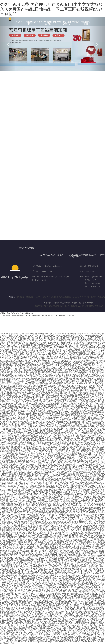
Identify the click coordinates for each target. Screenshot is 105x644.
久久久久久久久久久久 (23, 618)
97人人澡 (46, 402)
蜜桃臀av (29, 620)
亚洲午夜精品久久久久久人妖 (13, 369)
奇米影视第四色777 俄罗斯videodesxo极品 (31, 421)
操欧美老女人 (80, 443)
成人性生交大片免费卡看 (49, 462)
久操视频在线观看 (8, 604)
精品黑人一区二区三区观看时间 (62, 371)
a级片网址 (77, 463)
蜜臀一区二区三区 (28, 639)
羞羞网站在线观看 (60, 398)
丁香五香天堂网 (75, 550)
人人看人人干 (12, 534)
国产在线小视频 (98, 446)
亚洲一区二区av (29, 553)
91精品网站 (13, 585)
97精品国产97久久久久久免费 (59, 609)
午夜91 (5, 592)
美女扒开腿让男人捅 (70, 552)
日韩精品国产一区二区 (19, 427)
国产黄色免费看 (20, 362)
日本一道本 (55, 541)
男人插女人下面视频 (36, 534)
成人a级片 (57, 584)
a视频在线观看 (61, 640)
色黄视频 (80, 556)
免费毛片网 (53, 334)
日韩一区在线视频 (27, 392)
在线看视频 (77, 407)
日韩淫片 (67, 523)
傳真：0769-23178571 (87, 271)
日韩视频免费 (40, 464)
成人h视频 (6, 459)
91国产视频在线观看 (67, 493)
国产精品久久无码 (62, 460)
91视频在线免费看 (19, 355)
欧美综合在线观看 (62, 421)
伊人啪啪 (58, 536)
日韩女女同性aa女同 (53, 420)
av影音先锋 (41, 425)
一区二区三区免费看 (15, 357)
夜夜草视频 (99, 409)
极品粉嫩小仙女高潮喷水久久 (13, 394)
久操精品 (37, 541)
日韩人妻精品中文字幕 (57, 620)
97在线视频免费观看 (9, 567)
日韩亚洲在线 (23, 339)
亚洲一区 (71, 434)
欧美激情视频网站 (46, 496)
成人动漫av (95, 498)
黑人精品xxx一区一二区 (17, 380)
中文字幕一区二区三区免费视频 (51, 475)
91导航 (58, 467)
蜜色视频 (64, 459)
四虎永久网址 (87, 370)
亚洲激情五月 (9, 504)
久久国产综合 (59, 485)
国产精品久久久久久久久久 (91, 359)
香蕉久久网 (10, 550)
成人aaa (80, 432)
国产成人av (3, 581)
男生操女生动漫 (46, 525)
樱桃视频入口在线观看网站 (60, 549)
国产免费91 (23, 452)
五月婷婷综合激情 (96, 622)
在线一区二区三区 (92, 596)
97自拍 (6, 627)
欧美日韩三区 (39, 614)
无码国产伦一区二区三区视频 (45, 632)
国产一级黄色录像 (85, 349)
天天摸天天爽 (29, 482)
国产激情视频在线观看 (50, 529)
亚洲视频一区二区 (50, 473)
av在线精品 (96, 495)
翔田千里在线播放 (30, 388)
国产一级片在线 (49, 398)
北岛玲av (83, 499)
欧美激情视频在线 (79, 553)
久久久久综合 (53, 384)
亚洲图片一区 (94, 346)
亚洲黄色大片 (69, 376)
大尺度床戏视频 (34, 523)
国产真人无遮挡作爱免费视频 (81, 528)
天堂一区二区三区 (35, 577)
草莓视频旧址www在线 (75, 366)
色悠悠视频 (85, 559)
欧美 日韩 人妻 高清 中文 (43, 355)
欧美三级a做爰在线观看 (57, 502)
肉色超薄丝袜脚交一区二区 (69, 420)
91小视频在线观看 (28, 374)
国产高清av (39, 498)
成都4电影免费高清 (71, 628)
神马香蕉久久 (94, 625)
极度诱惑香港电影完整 (74, 584)
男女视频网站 (92, 457)
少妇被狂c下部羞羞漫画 (78, 374)
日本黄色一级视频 (78, 592)
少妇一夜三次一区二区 (14, 485)
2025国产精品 (97, 627)
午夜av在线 (69, 606)
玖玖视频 (87, 575)
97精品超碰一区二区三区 (87, 574)
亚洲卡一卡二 (27, 581)
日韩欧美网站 (99, 420)
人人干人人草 (68, 417)
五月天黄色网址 (14, 552)
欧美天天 (102, 385)
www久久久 (30, 604)
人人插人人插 (22, 543)
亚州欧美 (102, 543)
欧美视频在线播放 (18, 602)
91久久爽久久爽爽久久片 (73, 604)
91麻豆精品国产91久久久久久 (88, 345)
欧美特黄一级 (14, 499)
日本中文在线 (28, 477)
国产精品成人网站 (78, 423)
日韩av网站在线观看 (56, 439)
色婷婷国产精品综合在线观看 (88, 341)
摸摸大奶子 (51, 613)
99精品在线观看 (59, 635)
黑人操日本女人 (33, 423)
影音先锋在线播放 (99, 504)
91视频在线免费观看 (18, 495)
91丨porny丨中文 (38, 353)
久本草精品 (76, 527)
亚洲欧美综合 (82, 405)
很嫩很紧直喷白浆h (25, 450)
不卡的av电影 (88, 446)
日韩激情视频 (28, 398)
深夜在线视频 (53, 442)
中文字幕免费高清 (22, 423)
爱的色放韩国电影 (60, 335)
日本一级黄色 (90, 367)
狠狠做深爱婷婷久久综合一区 (62, 532)
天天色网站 (56, 638)
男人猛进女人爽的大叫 (55, 582)
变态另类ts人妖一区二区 (13, 514)
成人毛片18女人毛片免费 (72, 450)
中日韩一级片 (4, 617)
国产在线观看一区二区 (19, 376)
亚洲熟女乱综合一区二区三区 (49, 357)
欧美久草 (8, 561)
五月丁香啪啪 (35, 471)
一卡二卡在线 (8, 625)
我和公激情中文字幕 (13, 445)
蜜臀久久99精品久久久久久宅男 (74, 625)
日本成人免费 (35, 437)
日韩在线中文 (43, 560)
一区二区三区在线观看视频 (40, 342)
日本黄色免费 (34, 441)
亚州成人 (8, 419)
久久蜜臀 (89, 609)
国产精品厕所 (67, 424)
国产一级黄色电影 (55, 633)
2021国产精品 (53, 592)
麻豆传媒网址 (79, 385)
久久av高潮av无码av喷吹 (21, 610)
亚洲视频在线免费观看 (73, 640)
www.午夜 (23, 536)
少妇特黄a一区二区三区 (22, 425)
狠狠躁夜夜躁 (87, 449)
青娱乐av (61, 349)
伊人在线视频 (84, 452)
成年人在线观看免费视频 (51, 498)
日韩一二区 (40, 563)
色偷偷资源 (83, 543)
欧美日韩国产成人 (84, 346)
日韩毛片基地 (30, 355)
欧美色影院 (78, 395)
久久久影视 (97, 471)
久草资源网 (52, 640)
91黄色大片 (67, 621)
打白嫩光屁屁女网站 (51, 387)
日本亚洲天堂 (12, 448)
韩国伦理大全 (96, 491)
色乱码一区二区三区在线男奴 (68, 357)
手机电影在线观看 (19, 518)
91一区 (23, 431)
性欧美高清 (16, 615)
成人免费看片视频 (63, 344)
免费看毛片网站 (80, 367)
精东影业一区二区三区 (9, 582)
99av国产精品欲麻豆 (98, 486)
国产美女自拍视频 (47, 400)
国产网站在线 (30, 334)
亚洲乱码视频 (76, 438)
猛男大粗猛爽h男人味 (96, 632)
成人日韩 (102, 432)
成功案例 (38, 22)
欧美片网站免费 (58, 437)
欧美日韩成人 (20, 603)
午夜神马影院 (54, 534)
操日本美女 (34, 417)
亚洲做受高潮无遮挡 (78, 488)
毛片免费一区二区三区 (51, 346)
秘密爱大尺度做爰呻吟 (12, 588)
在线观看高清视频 (46, 477)
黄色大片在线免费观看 (86, 410)
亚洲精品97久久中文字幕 (91, 477)
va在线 (92, 445)
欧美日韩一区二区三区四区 (35, 468)
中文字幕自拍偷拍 (69, 614)
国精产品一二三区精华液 (44, 578)
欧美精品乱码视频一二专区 (70, 345)
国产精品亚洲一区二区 (32, 466)
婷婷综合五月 (30, 507)
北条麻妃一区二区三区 (47, 431)
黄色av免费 (9, 450)
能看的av (17, 516)
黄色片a (6, 638)
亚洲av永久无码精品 (60, 455)
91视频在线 (67, 613)
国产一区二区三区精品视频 (12, 412)
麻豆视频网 (92, 353)
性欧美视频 (80, 575)
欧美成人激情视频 (96, 431)
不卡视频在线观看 (99, 424)
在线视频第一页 (15, 349)
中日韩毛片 (63, 506)
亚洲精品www (74, 574)
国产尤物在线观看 (98, 387)
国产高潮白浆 (44, 523)
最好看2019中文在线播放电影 (68, 346)
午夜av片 (85, 545)
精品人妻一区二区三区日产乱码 (10, 438)
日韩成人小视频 (13, 420)
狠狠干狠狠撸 (22, 579)
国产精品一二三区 (83, 334)
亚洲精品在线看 (33, 642)
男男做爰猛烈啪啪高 (21, 640)
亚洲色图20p (90, 588)
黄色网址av (37, 457)
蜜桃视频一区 (11, 636)
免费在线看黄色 (49, 595)
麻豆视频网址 (46, 572)
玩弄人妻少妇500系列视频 (25, 524)
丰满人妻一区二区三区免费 (59, 579)
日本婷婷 (36, 560)
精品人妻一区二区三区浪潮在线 (33, 394)
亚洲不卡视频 (51, 492)
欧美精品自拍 (17, 352)
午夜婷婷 (16, 509)
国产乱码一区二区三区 (53, 425)
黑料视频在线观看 (99, 507)
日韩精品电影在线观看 (81, 470)
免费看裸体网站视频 (95, 599)
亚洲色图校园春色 (84, 611)
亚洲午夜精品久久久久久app (26, 511)
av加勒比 (15, 339)
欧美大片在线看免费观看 (78, 561)
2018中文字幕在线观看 (43, 399)
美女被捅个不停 (44, 539)
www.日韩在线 (47, 507)
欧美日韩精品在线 (68, 507)
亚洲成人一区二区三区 (33, 344)
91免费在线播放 (36, 618)
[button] (8, 44)
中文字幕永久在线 (83, 628)
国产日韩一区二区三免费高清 (43, 503)
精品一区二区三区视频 (62, 561)
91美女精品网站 (93, 500)
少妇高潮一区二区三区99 (93, 585)
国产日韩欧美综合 (75, 409)
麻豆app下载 (54, 553)
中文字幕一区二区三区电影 (88, 384)
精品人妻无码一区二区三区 (43, 638)
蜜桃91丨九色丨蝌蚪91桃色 (16, 381)
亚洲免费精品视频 (84, 445)
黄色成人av (51, 627)
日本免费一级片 (71, 355)
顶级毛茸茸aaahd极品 (43, 579)
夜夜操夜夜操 (30, 627)
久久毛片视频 (38, 554)
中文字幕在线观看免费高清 (43, 373)
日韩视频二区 (37, 493)
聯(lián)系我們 (86, 23)
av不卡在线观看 (85, 492)
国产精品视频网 (49, 531)
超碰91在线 (53, 535)
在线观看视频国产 (29, 550)
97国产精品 (79, 480)
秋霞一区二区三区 (78, 633)
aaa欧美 (10, 592)
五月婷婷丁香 (12, 511)
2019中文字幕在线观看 (83, 622)
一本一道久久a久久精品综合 (23, 403)
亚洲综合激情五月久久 (27, 363)
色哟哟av (48, 549)
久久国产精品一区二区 (48, 457)
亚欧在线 (70, 453)
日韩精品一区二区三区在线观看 (34, 602)
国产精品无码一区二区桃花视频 (45, 391)
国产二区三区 (98, 430)
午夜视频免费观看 (47, 618)
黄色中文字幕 (27, 369)
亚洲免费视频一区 (6, 509)
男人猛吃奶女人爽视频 (33, 518)
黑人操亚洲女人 (24, 441)
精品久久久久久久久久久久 (63, 627)
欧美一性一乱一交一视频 (21, 625)
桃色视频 (62, 541)
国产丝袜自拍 (81, 511)
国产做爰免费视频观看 (74, 356)
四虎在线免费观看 (36, 491)
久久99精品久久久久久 (19, 489)
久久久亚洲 (17, 592)
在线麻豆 (41, 635)
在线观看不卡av (69, 385)
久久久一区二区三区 (94, 586)
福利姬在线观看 (43, 460)
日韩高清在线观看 (48, 584)
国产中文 (90, 614)
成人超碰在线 (18, 471)
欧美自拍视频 (8, 352)
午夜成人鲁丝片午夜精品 (85, 471)
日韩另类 (46, 592)
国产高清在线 (64, 617)
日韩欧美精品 (94, 618)
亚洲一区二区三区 (57, 525)
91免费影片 (30, 427)
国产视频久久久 (22, 585)
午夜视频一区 (22, 473)
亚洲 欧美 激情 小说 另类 (55, 378)
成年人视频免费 (13, 346)
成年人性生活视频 (48, 335)
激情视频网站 (66, 536)
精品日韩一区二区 (92, 543)
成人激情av (64, 481)
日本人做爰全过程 (31, 495)
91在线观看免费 (71, 511)
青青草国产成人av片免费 (17, 334)
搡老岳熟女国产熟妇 (43, 356)
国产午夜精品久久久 (21, 589)
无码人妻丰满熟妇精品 (30, 513)
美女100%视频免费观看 (91, 432)
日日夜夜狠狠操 (85, 496)
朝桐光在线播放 (8, 471)
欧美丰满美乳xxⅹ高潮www (63, 593)
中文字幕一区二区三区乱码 (88, 506)
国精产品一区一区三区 (7, 425)
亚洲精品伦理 (89, 466)
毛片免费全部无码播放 (17, 539)
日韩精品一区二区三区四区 (80, 632)
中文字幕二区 (11, 481)
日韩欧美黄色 (27, 396)
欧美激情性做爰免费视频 (38, 378)
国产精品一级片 (56, 374)
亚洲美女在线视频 (95, 400)
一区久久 (54, 362)
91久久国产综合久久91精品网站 (22, 607)
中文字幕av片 (53, 367)
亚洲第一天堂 (13, 579)
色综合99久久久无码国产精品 (9, 384)
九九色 (54, 631)
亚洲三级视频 (23, 496)
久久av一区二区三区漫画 (60, 477)
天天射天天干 (49, 570)
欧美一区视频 (63, 602)
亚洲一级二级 (90, 561)
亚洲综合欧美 (33, 480)
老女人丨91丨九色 (22, 456)
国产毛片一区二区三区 (15, 367)
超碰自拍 (24, 467)
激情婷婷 (95, 370)
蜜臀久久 (3, 452)
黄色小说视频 (70, 636)
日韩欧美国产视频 (95, 334)
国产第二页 (61, 334)
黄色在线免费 (53, 560)
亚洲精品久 (66, 610)
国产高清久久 (90, 381)
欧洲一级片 (98, 588)
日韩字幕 (82, 609)
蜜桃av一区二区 (98, 542)
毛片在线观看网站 (58, 496)
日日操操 (73, 442)
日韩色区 (48, 414)
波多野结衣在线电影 (33, 431)
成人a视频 (101, 342)
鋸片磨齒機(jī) (21, 297)
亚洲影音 (28, 603)
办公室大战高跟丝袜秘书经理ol (30, 470)
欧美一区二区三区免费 (27, 455)
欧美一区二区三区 (58, 385)
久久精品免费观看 (15, 638)
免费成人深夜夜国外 (90, 366)
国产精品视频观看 (12, 441)
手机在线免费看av (14, 460)
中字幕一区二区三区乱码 (73, 338)
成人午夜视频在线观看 (14, 563)
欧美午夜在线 (97, 376)
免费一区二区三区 (30, 407)
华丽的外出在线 (34, 485)
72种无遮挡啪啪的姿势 (65, 553)
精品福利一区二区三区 (91, 564)
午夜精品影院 (85, 640)
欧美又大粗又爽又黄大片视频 (59, 566)
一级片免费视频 (60, 480)
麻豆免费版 (4, 464)
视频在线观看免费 (27, 560)
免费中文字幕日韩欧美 (88, 450)
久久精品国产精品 (81, 353)
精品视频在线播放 (29, 453)
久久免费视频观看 (56, 543)
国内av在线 (88, 399)
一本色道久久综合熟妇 (94, 380)
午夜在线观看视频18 (26, 599)
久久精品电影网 (78, 520)
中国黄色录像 (70, 480)
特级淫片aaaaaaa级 (40, 385)
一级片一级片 (45, 599)
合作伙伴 (57, 22)
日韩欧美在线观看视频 (24, 366)
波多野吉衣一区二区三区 (66, 367)
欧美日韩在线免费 (34, 496)
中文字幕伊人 (84, 527)
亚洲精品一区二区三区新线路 (65, 486)
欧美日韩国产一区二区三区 (62, 618)
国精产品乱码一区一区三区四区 (89, 416)
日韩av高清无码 (91, 374)
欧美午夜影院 (70, 589)
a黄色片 (75, 532)
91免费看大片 (92, 510)
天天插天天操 (58, 364)
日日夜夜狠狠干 (9, 639)
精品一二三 (60, 376)
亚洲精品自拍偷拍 (67, 475)
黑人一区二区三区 (97, 459)
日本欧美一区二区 (50, 421)
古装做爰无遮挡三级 (48, 443)
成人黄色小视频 (39, 419)
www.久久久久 (7, 339)
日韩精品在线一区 (64, 442)
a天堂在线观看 (50, 456)
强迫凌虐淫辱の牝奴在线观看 (45, 424)
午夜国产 (66, 595)
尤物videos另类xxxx (30, 575)
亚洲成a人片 (49, 532)
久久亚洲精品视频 (15, 424)
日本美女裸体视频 (99, 405)
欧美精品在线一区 (37, 341)
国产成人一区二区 (73, 459)
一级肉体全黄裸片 (36, 395)
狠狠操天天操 (16, 521)
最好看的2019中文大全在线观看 (91, 428)
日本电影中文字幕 (87, 571)
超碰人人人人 (57, 578)
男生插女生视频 (68, 468)
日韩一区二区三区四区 (43, 407)
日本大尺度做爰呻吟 (28, 638)
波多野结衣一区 (13, 500)
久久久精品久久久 (75, 539)
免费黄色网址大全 (46, 345)
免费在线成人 (4, 424)
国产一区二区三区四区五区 (51, 395)
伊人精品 (55, 373)
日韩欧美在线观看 (8, 559)
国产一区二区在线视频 (79, 419)
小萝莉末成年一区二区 (22, 596)
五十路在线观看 (29, 443)
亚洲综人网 (18, 549)
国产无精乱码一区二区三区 (67, 474)
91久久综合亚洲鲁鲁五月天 (37, 456)
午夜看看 (11, 403)
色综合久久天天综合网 (25, 387)
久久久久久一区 (64, 534)
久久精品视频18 (23, 642)
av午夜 (33, 439)
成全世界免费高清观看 (30, 531)
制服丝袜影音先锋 (95, 552)
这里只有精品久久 (16, 439)
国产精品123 (16, 506)
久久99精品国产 (91, 624)
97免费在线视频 (57, 513)
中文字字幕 (96, 516)
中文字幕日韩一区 (18, 443)
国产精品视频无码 (43, 367)
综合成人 (61, 432)
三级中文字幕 (37, 561)
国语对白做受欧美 (88, 378)
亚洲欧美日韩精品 (43, 527)
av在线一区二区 (46, 389)
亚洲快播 (59, 488)
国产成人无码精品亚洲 (55, 392)
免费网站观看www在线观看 (38, 516)
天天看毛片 (65, 571)
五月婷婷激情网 (19, 493)
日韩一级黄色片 (93, 456)
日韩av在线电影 (82, 500)
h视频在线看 (67, 392)
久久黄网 (79, 449)
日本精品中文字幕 (43, 538)
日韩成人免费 (80, 466)
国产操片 (58, 500)
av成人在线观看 (54, 464)
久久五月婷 (76, 531)
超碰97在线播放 (74, 430)
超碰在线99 (7, 553)
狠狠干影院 (26, 367)
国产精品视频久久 (14, 593)
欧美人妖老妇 (46, 557)
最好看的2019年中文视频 (46, 441)
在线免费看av (50, 500)
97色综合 (48, 631)
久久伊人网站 (41, 575)
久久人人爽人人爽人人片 (84, 495)
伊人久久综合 (71, 398)
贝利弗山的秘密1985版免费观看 (30, 506)
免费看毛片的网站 (46, 371)
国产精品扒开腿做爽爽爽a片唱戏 (51, 470)
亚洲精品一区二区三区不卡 (60, 574)
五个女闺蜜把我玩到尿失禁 (80, 473)
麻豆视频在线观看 (71, 334)
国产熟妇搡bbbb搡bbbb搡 (21, 402)
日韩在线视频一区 (98, 478)
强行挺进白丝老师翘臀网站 (49, 406)
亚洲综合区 (3, 421)
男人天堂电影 (87, 491)
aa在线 (26, 384)
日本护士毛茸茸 (68, 439)
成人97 (87, 625)
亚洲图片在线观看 (76, 403)
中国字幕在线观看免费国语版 (72, 370)
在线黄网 (12, 463)
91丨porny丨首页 (50, 504)
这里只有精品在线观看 (68, 381)
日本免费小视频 (87, 453)
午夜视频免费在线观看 (66, 478)
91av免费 (86, 400)
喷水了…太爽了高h (25, 509)
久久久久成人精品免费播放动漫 (70, 464)
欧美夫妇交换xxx (39, 564)
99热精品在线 (31, 499)
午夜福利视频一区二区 (14, 431)
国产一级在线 (46, 452)
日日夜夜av (19, 632)
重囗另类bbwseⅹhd (42, 442)
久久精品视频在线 (97, 535)
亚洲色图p (95, 595)
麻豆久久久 (10, 493)
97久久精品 (20, 407)
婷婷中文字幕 (18, 374)
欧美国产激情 (58, 468)
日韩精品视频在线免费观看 (22, 348)
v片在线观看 (21, 627)
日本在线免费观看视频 (68, 353)
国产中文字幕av (83, 532)
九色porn (12, 629)
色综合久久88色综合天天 (84, 516)
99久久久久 (59, 424)
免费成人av (92, 482)
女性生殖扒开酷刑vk (84, 489)
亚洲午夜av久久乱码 (49, 394)
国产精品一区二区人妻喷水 (22, 568)
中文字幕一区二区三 (56, 539)
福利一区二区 (8, 568)
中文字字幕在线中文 (60, 416)
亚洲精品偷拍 (31, 579)
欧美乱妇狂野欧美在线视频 (30, 521)
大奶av (56, 482)
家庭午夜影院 (83, 441)
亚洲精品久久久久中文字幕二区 (51, 571)
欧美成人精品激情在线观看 (15, 575)
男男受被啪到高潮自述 (94, 639)
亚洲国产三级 (8, 348)
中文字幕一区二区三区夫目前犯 (51, 459)
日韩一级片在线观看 (83, 398)
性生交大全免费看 (62, 624)
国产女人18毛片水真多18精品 (80, 431)
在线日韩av (83, 510)
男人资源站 (12, 546)
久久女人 (64, 575)
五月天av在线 (4, 344)
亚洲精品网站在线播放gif (51, 405)
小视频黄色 (42, 486)
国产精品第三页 (99, 466)
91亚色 (47, 464)
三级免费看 (13, 478)
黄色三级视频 (98, 518)
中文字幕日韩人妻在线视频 (63, 359)
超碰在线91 (59, 456)
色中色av (36, 477)
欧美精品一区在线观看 (80, 417)
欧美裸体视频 (83, 482)
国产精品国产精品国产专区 (24, 600)
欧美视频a (41, 480)
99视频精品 (44, 466)
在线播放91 (89, 563)
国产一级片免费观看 (84, 582)
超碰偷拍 (34, 367)
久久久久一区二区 (31, 631)
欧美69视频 (81, 420)
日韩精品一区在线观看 (22, 504)
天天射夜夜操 (36, 400)
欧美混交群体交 (88, 590)
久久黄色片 (55, 478)
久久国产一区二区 (86, 607)
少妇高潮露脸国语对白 (42, 588)
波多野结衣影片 (69, 525)
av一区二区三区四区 (76, 590)
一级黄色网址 (26, 412)
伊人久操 (16, 409)
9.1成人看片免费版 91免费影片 (80, 615)
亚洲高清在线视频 (77, 392)
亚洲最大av (89, 534)
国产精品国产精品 (99, 549)
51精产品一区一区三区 (34, 557)
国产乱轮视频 (22, 582)
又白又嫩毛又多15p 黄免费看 (52, 463)
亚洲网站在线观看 (56, 600)
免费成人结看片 (51, 488)
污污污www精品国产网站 (84, 635)
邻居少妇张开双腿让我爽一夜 (94, 382)
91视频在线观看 (62, 394)
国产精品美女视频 (76, 610)
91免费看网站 (4, 380)
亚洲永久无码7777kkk (96, 527)
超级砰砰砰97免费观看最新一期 (51, 547)
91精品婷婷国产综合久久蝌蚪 (37, 467)
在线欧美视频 (60, 360)
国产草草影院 (83, 448)
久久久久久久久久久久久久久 (44, 455)
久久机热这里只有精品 (90, 395)
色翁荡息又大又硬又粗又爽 (12, 373)
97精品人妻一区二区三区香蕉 (63, 520)
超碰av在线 (51, 611)
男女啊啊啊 (56, 493)
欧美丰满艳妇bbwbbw (27, 571)
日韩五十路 (42, 568)
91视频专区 (39, 511)
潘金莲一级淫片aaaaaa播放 (72, 437)
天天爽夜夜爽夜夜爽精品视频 (72, 378)
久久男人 (49, 437)
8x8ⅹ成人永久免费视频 (61, 448)
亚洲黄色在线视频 (58, 625)
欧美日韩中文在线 (80, 639)
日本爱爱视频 (16, 525)
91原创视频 (51, 561)
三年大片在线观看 (38, 570)
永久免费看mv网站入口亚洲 (63, 629)
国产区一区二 (79, 484)
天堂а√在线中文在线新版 (58, 449)
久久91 (21, 384)
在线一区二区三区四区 (84, 413)
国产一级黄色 (14, 459)
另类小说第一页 (24, 346)
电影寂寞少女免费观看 (45, 513)
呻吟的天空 (36, 369)
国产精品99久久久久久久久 (48, 348)
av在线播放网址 (93, 475)
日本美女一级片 (39, 434)
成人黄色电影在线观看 (48, 338)
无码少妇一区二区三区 (33, 406)
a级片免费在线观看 (94, 455)
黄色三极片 (42, 596)
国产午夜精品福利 (8, 621)
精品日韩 (88, 595)
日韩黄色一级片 (77, 491)
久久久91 (44, 611)
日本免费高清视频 (96, 489)
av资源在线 (74, 369)
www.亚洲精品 (4, 552)
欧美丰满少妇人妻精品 (42, 432)
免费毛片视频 (100, 463)
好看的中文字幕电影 (65, 491)
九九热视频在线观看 (65, 527)
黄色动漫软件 (44, 349)
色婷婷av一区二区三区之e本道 (37, 542)
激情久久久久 (54, 356)
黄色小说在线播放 (28, 351)
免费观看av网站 (88, 529)
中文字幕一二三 (74, 542)
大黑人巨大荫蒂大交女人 (8, 382)
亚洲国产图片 (72, 585)
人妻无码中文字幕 (42, 388)
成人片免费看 (56, 563)
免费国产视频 (28, 561)
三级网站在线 (78, 493)
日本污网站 (45, 633)
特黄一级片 (100, 539)
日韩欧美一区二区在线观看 (23, 559)
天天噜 (75, 432)
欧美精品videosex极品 (80, 606)
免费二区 (11, 589)
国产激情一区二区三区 (14, 414)
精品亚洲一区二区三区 (83, 337)
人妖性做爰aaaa (99, 550)
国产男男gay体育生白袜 (73, 428)
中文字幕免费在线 (81, 567)
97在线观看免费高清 (62, 443)
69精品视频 (90, 396)
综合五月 (66, 539)
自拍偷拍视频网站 (98, 607)
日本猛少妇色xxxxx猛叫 (59, 445)
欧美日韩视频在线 (84, 369)
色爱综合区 (58, 595)
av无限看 (3, 541)
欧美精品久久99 (5, 513)
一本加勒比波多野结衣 (30, 622)
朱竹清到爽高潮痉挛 (73, 499)
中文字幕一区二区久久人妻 (83, 486)
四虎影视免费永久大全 (62, 427)
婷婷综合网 (20, 382)
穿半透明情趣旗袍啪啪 (43, 546)
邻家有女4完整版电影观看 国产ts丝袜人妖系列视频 (84, 421)
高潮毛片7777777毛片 (42, 439)
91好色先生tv (30, 362)
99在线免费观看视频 (86, 542)
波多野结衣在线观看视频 (80, 371)
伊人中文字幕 (43, 624)
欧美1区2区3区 (18, 528)
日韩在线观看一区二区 (72, 360)
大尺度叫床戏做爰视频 (65, 535)
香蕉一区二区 (93, 545)
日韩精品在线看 (69, 564)
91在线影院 (38, 427)
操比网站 (8, 517)
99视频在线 (14, 387)
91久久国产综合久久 (76, 344)
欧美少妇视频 (66, 489)
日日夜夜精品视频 (56, 556)
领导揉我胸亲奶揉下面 (78, 425)
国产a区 (74, 339)
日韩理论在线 (8, 409)
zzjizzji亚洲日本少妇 (45, 445)
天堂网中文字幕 (7, 455)
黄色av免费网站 (78, 570)
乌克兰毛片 (75, 578)
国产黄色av (47, 362)
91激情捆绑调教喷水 (16, 574)
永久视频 (35, 403)
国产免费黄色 (100, 450)
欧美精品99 (68, 546)
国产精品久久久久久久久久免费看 (20, 502)
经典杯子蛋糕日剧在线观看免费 (22, 428)
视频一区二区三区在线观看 (65, 639)
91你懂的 (90, 405)
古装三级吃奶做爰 (29, 391)
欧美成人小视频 (16, 419)
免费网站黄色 (52, 542)
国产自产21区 (50, 629)
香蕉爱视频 (90, 593)
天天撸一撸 (81, 581)
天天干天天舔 (79, 504)
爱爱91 (44, 561)
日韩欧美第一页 (7, 527)
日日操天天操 (66, 615)
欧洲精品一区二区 (30, 484)
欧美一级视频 (41, 435)
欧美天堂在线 (27, 570)
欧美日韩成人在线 (11, 642)
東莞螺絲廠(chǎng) (31, 297)
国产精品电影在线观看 (40, 337)
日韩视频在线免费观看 (75, 579)
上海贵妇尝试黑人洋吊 (75, 446)
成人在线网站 (34, 448)
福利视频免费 (94, 617)
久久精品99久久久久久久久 (66, 380)
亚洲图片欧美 (78, 373)
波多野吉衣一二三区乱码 (89, 514)
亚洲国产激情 (36, 474)
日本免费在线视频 (89, 629)
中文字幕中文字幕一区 (66, 373)
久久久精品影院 (63, 446)
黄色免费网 (63, 399)
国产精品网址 (28, 590)
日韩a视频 (51, 604)
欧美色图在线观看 (47, 430)
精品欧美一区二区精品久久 (53, 419)
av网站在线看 (45, 396)
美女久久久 (98, 517)
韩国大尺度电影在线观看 (89, 638)
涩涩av (50, 337)
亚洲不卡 (3, 606)
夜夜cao (30, 337)
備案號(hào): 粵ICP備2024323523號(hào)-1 (50, 306)
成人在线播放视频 (82, 427)
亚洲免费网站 (36, 475)
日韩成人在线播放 (18, 388)
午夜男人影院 (15, 432)
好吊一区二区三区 (81, 614)
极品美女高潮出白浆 (36, 402)
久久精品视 (22, 406)
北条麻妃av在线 (47, 493)
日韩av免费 (10, 486)
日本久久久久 (73, 509)
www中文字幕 (24, 446)
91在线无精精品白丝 (62, 611)
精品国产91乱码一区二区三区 (72, 524)
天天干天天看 (35, 349)
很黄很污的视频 (36, 606)
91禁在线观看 (55, 399)
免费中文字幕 (34, 445)
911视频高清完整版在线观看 (59, 363)
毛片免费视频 (24, 593)
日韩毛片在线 (20, 636)
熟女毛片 (59, 596)
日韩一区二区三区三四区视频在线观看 (73, 563)
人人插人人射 (68, 510)
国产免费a (91, 532)
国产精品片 (10, 516)
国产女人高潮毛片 (24, 417)
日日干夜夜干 (82, 388)
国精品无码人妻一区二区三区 (51, 381)
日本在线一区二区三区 (51, 602)
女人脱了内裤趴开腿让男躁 (71, 600)
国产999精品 (97, 502)
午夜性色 (71, 624)
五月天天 (28, 474)
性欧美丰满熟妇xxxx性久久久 (22, 342)
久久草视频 (101, 524)
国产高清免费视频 (82, 586)
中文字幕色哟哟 (8, 416)
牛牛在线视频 (55, 407)
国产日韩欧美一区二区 (85, 502)
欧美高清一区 (9, 547)
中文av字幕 (68, 423)
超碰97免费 (38, 507)
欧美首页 (7, 392)
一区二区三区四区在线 (97, 362)
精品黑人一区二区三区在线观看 (69, 410)
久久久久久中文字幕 (91, 513)
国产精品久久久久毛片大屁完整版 (88, 467)
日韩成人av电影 (26, 338)
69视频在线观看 (38, 398)
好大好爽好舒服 (88, 424)
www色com (45, 502)
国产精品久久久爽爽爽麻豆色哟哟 (25, 356)
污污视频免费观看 (16, 513)
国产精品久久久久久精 (10, 417)
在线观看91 (81, 339)
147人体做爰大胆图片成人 (17, 344)
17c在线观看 (91, 572)
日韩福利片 (10, 335)
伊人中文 (24, 357)
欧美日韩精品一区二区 (11, 628)
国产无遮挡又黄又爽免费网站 (55, 382)
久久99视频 (7, 396)
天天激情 (67, 485)
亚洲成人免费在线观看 (90, 355)
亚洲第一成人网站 (18, 477)
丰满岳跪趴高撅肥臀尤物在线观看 (32, 586)
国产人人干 (6, 599)
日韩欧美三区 (66, 377)
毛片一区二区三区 (16, 498)
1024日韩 (37, 571)
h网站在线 (92, 427)
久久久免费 (31, 339)
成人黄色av (79, 568)
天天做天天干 (22, 434)
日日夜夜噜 (55, 452)
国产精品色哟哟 (45, 412)
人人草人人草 (57, 507)
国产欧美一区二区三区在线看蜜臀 (49, 403)
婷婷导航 (53, 546)
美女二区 (50, 518)
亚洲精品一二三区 (94, 642)
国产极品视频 (85, 618)
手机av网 (36, 539)
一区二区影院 (88, 504)
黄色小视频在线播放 (18, 507)
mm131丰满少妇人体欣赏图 (23, 486)
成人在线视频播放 (57, 389)
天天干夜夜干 (91, 547)
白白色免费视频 (70, 635)
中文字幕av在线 (77, 424)
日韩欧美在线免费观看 (80, 475)
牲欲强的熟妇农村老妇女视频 (55, 413)
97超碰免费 (17, 571)
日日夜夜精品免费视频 (38, 413)
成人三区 (27, 629)
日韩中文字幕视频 (28, 549)
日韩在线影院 (43, 423)
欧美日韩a (8, 376)
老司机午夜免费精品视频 (91, 568)
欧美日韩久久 (94, 369)
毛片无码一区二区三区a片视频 (31, 525)
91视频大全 (25, 449)
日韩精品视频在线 (44, 543)
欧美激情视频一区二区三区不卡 (74, 382)
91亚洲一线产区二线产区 (46, 409)
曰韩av (9, 620)
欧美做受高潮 (26, 491)
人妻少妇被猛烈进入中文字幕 (57, 521)
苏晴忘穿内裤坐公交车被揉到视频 (60, 342)
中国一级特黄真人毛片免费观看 (51, 577)
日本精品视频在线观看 (35, 364)
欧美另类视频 (83, 541)
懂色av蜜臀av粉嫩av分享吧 (84, 474)
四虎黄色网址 (56, 369)
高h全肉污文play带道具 (27, 432)
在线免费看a (60, 457)
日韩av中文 (18, 510)
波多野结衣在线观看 (61, 366)
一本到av (17, 584)
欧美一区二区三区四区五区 (35, 473)
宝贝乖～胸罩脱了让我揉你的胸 (37, 613)
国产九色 (35, 635)
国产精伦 (46, 491)
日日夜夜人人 (59, 552)
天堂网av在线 (16, 364)
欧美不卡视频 (67, 488)
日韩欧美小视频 (24, 420)
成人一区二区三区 (6, 525)
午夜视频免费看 (62, 631)
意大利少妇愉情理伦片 (49, 376)
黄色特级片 (87, 498)
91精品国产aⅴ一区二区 (89, 539)
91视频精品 (65, 577)
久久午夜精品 (50, 593)
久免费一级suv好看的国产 (34, 381)
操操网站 (3, 609)
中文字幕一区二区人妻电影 (36, 500)
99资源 (53, 557)
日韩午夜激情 (22, 613)
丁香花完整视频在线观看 (76, 399)
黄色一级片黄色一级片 (87, 437)
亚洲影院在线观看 (91, 339)
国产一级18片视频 (33, 357)
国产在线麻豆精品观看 (91, 592)
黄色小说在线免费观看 (88, 438)
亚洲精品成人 (90, 425)
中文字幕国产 (43, 448)
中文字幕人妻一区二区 (82, 391)
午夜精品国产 (90, 420)
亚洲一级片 (17, 345)
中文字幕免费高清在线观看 (72, 559)
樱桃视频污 (20, 541)
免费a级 (22, 410)
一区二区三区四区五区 (23, 413)
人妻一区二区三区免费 (62, 409)
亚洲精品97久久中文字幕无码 (54, 564)
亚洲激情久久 (93, 452)
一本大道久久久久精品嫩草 (87, 620)
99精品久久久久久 (28, 419)
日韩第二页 (21, 532)
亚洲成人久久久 (26, 635)
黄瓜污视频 (34, 628)
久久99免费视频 (63, 585)
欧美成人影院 (34, 596)
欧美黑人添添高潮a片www (76, 517)
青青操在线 (4, 460)
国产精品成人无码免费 (36, 346)
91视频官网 (66, 588)
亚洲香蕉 (70, 521)
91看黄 (14, 633)
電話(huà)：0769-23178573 (89, 266)
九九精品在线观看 (54, 481)
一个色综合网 (4, 480)
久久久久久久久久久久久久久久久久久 (29, 633)
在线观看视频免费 (24, 628)
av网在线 (73, 400)
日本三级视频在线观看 (90, 462)
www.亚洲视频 (15, 611)
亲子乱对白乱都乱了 (66, 498)
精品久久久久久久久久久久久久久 (29, 459)
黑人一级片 (67, 389)
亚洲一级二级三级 (77, 613)
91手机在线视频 (32, 377)
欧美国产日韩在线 (68, 596)
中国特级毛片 (98, 571)
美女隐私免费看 (58, 417)
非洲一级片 (26, 405)
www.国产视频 (73, 617)
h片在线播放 (92, 441)
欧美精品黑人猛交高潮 (26, 457)
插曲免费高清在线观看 (65, 387)
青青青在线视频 (34, 449)
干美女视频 (21, 631)
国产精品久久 (51, 438)
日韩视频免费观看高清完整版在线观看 (49, 377)
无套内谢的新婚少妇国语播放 (87, 389)
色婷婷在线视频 (66, 425)
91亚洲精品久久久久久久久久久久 (43, 520)
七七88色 (100, 554)
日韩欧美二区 (73, 448)
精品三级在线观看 (91, 553)
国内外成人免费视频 (9, 603)
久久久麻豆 (4, 500)
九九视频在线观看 (31, 527)
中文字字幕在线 (53, 516)
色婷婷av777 (87, 373)
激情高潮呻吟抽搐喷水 (28, 414)
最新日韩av (78, 453)
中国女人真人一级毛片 (86, 521)
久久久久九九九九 (19, 482)
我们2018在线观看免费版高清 (23, 520)
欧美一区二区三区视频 (67, 395)
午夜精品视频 (51, 486)
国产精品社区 (94, 442)
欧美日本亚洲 (15, 599)
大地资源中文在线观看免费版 (77, 351)
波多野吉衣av (61, 636)
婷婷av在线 (4, 579)
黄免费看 (20, 478)
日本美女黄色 (40, 499)
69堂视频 (28, 400)
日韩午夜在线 (35, 348)
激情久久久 (52, 423)
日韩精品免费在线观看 (12, 435)
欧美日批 (80, 400)
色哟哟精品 (6, 498)
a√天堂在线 (70, 335)
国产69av (72, 577)
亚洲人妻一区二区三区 (15, 430)
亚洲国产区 (25, 485)
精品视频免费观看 (9, 378)
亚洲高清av (29, 493)
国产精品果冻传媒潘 (28, 373)
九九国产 (46, 534)
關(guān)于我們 (29, 23)
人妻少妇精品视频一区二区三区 (90, 531)
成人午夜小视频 (79, 513)
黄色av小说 (57, 575)
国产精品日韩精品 (46, 369)
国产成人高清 (5, 387)
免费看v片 (34, 568)
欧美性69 (72, 466)
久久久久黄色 (22, 557)
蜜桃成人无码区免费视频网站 (18, 480)
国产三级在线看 (40, 549)
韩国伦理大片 (66, 578)
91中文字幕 (19, 529)
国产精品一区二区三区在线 (90, 407)
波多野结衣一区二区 (65, 592)
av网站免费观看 (77, 359)
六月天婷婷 (54, 432)
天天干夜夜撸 (45, 535)
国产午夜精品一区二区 (64, 473)
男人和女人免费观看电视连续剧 (70, 638)
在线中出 (35, 486)
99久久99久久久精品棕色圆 (55, 450)
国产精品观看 (40, 382)
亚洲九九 (40, 531)
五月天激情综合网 (48, 427)
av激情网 (82, 602)
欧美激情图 (33, 504)
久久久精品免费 (10, 337)
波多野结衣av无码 (62, 542)
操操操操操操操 (44, 589)
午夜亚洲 (87, 633)
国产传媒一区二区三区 (15, 570)
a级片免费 (72, 427)
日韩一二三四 (75, 618)
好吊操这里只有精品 (25, 475)
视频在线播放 (60, 338)
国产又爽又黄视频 (42, 484)
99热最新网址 (71, 455)
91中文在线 (12, 577)
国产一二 (74, 489)
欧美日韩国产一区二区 (28, 399)
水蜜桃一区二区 (68, 513)
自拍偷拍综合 (30, 464)
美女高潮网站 (57, 400)
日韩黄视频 (27, 621)
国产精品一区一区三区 (52, 622)
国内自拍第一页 (64, 590)
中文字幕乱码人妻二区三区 (69, 388)
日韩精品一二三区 (38, 387)
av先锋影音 (9, 610)
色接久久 (73, 500)
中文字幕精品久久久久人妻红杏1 (39, 510)
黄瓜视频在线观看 (19, 341)
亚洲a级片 (41, 495)
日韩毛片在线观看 (19, 527)
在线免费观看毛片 (45, 642)
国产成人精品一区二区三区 (23, 547)
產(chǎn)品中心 (48, 23)
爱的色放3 (24, 364)
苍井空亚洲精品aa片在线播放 (68, 642)
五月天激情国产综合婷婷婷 (53, 545)
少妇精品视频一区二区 (70, 364)
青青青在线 (101, 339)
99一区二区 (34, 425)
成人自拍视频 (27, 492)
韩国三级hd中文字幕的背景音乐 (82, 627)
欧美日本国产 (28, 528)
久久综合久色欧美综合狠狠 (40, 609)
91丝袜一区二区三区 (29, 498)
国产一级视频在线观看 (15, 581)
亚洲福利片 (4, 577)
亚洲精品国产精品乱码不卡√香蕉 (56, 607)
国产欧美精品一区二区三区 (17, 464)
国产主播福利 (43, 582)
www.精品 (49, 575)
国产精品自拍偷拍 (47, 617)
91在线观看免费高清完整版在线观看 (67, 341)
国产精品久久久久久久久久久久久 (26, 481)
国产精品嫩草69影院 (70, 456)
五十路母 (76, 510)
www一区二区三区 (26, 370)
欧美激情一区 (60, 628)
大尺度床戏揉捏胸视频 (91, 385)
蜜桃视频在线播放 (65, 339)
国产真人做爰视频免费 (56, 621)
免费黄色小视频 (43, 384)
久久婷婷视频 (68, 441)
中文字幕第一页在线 (6, 341)
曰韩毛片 (17, 335)
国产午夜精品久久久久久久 (90, 560)
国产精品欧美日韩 (75, 460)
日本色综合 (84, 549)
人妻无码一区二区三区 (79, 593)
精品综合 (9, 571)
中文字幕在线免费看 (68, 518)
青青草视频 (26, 439)
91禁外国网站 (36, 547)
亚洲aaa (88, 546)
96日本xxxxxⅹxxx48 (23, 577)
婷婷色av (79, 529)
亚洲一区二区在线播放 (35, 585)
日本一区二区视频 (36, 592)
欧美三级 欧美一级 (50, 341)
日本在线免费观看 (88, 579)
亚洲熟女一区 (59, 441)
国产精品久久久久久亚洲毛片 (76, 538)
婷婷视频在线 (35, 345)
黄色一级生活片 (7, 453)
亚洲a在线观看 (55, 506)
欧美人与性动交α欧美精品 (78, 523)
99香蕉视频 (16, 470)
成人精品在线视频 (30, 382)
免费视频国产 (100, 423)
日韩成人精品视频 (81, 380)
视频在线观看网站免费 (60, 337)
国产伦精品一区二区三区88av (83, 376)
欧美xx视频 (94, 577)
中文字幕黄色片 (34, 371)
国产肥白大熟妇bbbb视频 (65, 462)
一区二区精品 (12, 532)
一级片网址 (62, 356)
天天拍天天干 (65, 403)
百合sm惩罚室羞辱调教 (75, 363)
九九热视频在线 (33, 360)
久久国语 (97, 590)
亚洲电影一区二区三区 (11, 385)
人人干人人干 (42, 552)
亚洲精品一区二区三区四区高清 (69, 452)
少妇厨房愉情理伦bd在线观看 (10, 442)
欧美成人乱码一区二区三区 (47, 360)
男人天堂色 (7, 399)
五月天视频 (26, 352)
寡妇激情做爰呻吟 (36, 405)
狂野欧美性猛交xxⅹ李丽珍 (28, 442)
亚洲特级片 (54, 412)
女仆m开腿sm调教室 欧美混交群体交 (82, 536)
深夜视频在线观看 (49, 536)
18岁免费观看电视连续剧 (79, 572)
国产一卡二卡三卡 (21, 377)
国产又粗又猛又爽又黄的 (77, 534)
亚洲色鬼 (61, 362)
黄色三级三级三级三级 (67, 484)
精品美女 (5, 546)
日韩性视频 (28, 353)
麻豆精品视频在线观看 (44, 625)
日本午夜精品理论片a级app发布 (75, 402)
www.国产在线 (60, 504)
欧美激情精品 (94, 611)
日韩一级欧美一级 (99, 604)
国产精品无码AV (63, 396)
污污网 (44, 514)
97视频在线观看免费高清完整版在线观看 (84, 435)
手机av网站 (88, 443)
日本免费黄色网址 (92, 348)
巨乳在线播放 (36, 338)
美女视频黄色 (79, 566)
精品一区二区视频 (36, 584)
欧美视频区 (48, 563)
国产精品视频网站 (47, 351)
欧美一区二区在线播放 (39, 450)
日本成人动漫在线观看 (28, 578)
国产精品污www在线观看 (62, 431)
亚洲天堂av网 (9, 356)
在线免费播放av (59, 597)
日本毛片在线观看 (54, 388)
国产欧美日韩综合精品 (34, 376)
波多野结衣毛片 (28, 503)
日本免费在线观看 (82, 455)
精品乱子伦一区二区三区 (55, 370)
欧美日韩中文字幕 (73, 416)
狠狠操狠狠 (44, 640)
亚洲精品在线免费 (9, 600)
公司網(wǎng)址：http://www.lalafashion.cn (47, 266)
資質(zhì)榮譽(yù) (67, 23)
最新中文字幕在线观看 (42, 334)
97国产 (76, 441)
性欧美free (86, 362)
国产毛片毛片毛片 (93, 523)
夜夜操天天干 (14, 488)
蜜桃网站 (92, 559)
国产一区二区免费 (13, 606)
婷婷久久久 (73, 495)
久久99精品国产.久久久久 (92, 613)
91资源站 (8, 359)
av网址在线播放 (82, 456)
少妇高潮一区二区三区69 (70, 543)
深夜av (62, 567)
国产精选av (60, 546)
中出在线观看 (4, 467)
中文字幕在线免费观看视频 (68, 414)
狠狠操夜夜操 (40, 414)
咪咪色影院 (45, 474)
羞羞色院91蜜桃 (93, 464)
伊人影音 (49, 385)
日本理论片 (40, 545)
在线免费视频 (52, 514)
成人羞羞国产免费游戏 (83, 577)
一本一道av (38, 553)
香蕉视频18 (21, 474)
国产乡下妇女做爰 (32, 582)
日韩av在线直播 (76, 621)
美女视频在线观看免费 (26, 554)
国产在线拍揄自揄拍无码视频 (14, 398)
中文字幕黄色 (45, 506)
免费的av (72, 443)
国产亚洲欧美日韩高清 (93, 538)
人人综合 (30, 536)
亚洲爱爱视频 (11, 622)
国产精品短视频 (15, 392)
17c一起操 (74, 389)
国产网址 (73, 529)
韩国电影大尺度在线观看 (60, 509)
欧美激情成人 (67, 419)
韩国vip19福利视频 (39, 590)
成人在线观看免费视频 (68, 568)
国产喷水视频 (45, 524)
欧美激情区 (92, 631)
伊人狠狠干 (6, 349)
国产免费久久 (25, 349)
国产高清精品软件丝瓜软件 (88, 406)
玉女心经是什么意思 (69, 586)
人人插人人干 (18, 550)
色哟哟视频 (19, 622)
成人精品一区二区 (89, 392)
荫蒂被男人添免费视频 (28, 424)
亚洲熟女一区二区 (16, 503)
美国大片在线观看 (51, 528)
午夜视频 (3, 434)
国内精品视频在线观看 (63, 557)
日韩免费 (5, 570)
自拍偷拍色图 (88, 570)
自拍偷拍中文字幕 (14, 542)
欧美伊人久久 (61, 606)
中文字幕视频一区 (22, 337)
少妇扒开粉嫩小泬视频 (32, 380)
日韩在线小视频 (78, 629)
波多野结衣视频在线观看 (28, 435)
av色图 (92, 496)
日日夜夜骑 (77, 507)
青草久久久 (30, 434)
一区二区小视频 (49, 353)
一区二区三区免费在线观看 (25, 389)
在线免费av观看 (53, 466)
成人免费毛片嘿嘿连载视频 (55, 603)
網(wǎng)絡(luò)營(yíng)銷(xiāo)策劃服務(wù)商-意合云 (84, 306)
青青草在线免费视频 (95, 470)
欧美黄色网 (6, 466)
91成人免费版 (7, 437)
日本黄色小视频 (9, 523)
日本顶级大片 (36, 366)
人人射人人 (10, 596)
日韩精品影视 (66, 369)
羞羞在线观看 (24, 611)
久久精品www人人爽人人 (60, 503)
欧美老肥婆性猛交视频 (39, 370)
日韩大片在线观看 (87, 338)
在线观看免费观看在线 (40, 392)
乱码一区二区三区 (84, 357)
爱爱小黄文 (87, 556)
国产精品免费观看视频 (36, 610)
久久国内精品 (79, 564)
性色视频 (37, 351)
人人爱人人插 (8, 560)
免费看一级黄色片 (97, 556)
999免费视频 (52, 460)
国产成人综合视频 (71, 413)
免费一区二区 (39, 362)
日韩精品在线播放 (70, 457)
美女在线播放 (25, 438)
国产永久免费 (70, 504)
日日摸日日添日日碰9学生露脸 (84, 335)
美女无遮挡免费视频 (84, 364)
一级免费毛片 (92, 388)
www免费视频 (25, 514)
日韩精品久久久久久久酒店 (28, 460)
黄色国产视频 (11, 618)
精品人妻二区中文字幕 (69, 556)
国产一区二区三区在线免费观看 (42, 509)
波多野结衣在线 (46, 574)
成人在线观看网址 (85, 459)
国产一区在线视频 (48, 359)
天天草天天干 (5, 488)
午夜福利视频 (87, 344)
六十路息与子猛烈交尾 (39, 492)
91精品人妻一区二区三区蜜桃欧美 (78, 394)
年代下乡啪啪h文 (29, 478)
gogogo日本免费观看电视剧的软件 (69, 406)
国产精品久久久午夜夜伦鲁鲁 (44, 482)
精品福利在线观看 (23, 448)
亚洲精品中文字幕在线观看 (9, 475)
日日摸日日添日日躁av (35, 359)
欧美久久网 (13, 366)
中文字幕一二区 (31, 566)
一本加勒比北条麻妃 (91, 352)
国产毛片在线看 (13, 421)
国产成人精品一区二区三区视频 (10, 363)
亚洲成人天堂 (61, 499)
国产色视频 (68, 362)
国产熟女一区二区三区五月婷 (48, 446)
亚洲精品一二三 (66, 633)
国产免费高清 (54, 527)
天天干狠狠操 (98, 529)
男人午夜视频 (71, 449)
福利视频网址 (49, 468)
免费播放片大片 (18, 572)
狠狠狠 (76, 521)
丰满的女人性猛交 (16, 492)
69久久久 (43, 437)
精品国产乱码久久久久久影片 (17, 595)
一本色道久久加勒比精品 (28, 615)
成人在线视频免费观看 (19, 620)
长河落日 (5, 391)
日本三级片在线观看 (43, 566)
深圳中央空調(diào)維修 (45, 297)
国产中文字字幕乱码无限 (53, 435)
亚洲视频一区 (94, 640)
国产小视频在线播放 (13, 370)
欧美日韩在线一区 (36, 335)
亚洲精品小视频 (78, 498)
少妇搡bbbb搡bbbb (62, 352)
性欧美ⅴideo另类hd (30, 632)
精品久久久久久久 (67, 463)
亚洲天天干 (59, 613)
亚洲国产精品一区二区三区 (91, 584)
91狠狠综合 (75, 377)
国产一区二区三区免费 (39, 581)
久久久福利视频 (99, 378)
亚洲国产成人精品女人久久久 (67, 348)
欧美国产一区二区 (64, 529)
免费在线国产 (51, 467)
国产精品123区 (77, 535)
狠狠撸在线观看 (69, 567)
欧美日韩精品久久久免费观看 (14, 590)
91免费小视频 (8, 482)
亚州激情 (83, 463)
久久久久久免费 (11, 434)
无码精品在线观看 (96, 337)
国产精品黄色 (39, 416)
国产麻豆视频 (36, 462)
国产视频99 (66, 400)
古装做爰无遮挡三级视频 (77, 352)
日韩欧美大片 (72, 631)
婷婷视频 (9, 452)
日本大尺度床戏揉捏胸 (12, 446)
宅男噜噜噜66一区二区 (46, 597)
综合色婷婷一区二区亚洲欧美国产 (78, 599)
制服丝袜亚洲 (91, 463)
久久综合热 (84, 464)
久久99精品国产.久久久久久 (26, 614)
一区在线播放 (71, 575)
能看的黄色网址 (26, 609)
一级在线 (83, 600)
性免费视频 (55, 414)
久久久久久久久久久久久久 (38, 420)
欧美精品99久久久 (74, 506)
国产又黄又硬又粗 (55, 589)
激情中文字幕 (27, 574)
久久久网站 (54, 396)
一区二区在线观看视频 (47, 471)
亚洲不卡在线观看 (63, 560)
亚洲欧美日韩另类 (17, 553)
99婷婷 (77, 636)
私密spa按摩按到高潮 (29, 563)
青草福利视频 (32, 552)
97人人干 (73, 588)
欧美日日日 (64, 467)
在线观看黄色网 (60, 511)
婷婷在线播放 (78, 462)
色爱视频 (16, 452)
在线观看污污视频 (20, 604)
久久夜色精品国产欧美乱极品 (29, 409)
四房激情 (83, 360)
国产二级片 (18, 639)
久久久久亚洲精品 (49, 511)
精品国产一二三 (35, 352)
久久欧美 (22, 488)
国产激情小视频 (48, 364)
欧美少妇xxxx (12, 389)
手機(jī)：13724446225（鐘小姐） (44, 271)
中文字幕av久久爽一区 (20, 535)
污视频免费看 (37, 600)
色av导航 (79, 355)
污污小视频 (99, 572)
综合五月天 (41, 532)
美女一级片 (75, 384)
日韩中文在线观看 (17, 561)
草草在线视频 (99, 381)
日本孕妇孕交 (4, 334)
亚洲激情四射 (29, 636)
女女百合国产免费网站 (71, 349)
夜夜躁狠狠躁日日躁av (63, 391)
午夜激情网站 (87, 503)
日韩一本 (28, 341)
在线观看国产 (90, 517)
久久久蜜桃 (17, 560)
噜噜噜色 (51, 448)
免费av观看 (96, 509)
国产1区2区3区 (38, 536)
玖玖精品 (16, 450)
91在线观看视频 (77, 362)
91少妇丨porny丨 (22, 597)
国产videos (10, 402)
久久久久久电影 (75, 549)
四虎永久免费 (12, 543)
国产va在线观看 (72, 445)
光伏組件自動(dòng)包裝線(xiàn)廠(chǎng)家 (76, 297)
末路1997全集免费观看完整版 (84, 603)
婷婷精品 (25, 510)
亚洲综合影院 (71, 516)
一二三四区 (40, 595)
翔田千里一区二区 (80, 596)
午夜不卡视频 (96, 635)
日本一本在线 (82, 342)
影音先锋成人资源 (89, 480)
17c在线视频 (62, 516)
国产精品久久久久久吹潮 (43, 374)
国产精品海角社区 (40, 639)
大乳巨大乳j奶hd (74, 609)
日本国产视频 (31, 595)
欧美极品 (49, 417)
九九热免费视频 (17, 396)
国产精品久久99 (69, 603)
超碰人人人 (98, 614)
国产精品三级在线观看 (58, 355)
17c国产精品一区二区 (57, 510)
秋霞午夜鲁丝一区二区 (70, 581)
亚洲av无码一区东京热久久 (40, 621)
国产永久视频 (66, 435)
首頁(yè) (19, 22)
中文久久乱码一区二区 (17, 466)
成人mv (90, 549)
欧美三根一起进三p (23, 534)
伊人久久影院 (36, 396)
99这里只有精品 (11, 524)
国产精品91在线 (16, 578)
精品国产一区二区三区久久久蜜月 (11, 351)
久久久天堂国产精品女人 (67, 622)
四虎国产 (74, 342)
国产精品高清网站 (75, 560)
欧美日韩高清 (35, 412)
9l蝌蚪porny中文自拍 (92, 439)
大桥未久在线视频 (83, 552)
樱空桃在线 (71, 337)
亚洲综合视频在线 (99, 474)
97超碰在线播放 (18, 453)
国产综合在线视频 (98, 499)
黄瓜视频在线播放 (42, 489)
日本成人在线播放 (93, 417)
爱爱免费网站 (51, 628)
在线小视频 (42, 417)
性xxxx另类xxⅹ (22, 360)
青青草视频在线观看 (87, 550)
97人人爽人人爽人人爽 (78, 557)
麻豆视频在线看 (45, 449)
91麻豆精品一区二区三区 (95, 351)
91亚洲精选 (24, 552)
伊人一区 (95, 399)
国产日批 (53, 636)
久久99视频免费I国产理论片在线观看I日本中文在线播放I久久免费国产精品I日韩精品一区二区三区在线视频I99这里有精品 (52, 9)
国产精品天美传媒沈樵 (70, 582)
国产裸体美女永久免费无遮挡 (53, 586)
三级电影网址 (49, 416)
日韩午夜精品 (56, 345)
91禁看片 (21, 353)
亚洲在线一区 (31, 489)
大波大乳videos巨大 (9, 407)
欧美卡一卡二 (101, 578)
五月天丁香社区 (33, 589)
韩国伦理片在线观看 (54, 453)
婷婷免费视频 (26, 345)
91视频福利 (42, 628)
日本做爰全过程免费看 (50, 585)
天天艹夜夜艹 (54, 491)
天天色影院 (91, 468)
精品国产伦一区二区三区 (48, 352)
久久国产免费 (97, 360)
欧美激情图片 (62, 599)
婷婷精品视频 (43, 521)
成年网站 (18, 338)
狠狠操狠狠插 (49, 635)
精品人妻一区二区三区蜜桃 (44, 339)
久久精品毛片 (25, 516)
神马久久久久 (18, 531)
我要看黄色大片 (28, 529)
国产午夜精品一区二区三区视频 (90, 636)
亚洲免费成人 (66, 374)
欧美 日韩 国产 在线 (56, 588)
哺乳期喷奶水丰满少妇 (56, 559)
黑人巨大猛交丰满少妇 (43, 615)
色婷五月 (57, 353)
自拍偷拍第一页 (42, 567)
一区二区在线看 (43, 481)
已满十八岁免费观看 (73, 607)
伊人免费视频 (85, 412)
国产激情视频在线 (19, 566)
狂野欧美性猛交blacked (11, 496)
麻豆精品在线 (95, 546)
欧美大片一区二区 (82, 631)
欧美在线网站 (64, 495)
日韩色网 (37, 389)
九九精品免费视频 (21, 468)
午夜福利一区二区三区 (42, 363)
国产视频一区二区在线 (61, 430)
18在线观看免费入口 (55, 489)
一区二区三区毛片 (79, 439)
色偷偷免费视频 (91, 402)
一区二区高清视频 (36, 463)
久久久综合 (45, 553)
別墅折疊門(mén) (95, 297)
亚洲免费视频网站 (91, 488)
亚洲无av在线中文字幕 (40, 428)
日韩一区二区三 (20, 400)
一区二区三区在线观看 (89, 524)
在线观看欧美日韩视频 (34, 517)
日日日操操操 (53, 349)
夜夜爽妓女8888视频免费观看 (90, 460)
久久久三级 (33, 625)
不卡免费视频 (34, 446)
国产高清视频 (81, 348)
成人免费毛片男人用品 (26, 564)
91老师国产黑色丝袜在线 (87, 377)
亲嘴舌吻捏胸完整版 (6, 535)
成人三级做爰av (82, 457)
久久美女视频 (26, 592)
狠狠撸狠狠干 (29, 541)
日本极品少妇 (52, 428)
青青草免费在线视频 (72, 541)
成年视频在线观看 (38, 528)
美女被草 (16, 455)
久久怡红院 (11, 643)
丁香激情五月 (33, 384)
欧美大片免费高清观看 (23, 378)
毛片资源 (35, 559)
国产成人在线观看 (90, 423)
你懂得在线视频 (83, 642)
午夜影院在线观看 (71, 471)
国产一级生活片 (44, 559)
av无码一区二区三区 (66, 407)
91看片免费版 (80, 381)
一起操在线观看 (60, 471)
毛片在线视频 (92, 448)
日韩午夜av (41, 631)
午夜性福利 (6, 613)
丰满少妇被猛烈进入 (48, 366)
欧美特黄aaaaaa (73, 481)
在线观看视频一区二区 (11, 564)
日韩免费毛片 (24, 445)
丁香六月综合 (38, 529)
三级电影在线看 (60, 604)
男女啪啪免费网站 (90, 484)
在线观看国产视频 (87, 604)
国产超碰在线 (16, 399)
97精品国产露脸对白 (92, 557)
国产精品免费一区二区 (51, 410)
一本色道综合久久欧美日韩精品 (68, 482)
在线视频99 (54, 550)
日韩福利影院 (51, 596)
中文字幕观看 (66, 500)
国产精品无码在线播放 (60, 351)
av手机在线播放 (100, 437)
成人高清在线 (18, 405)
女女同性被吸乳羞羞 (16, 462)
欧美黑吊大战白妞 (15, 467)
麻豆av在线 (48, 495)
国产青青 (78, 514)
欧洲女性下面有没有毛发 (57, 402)
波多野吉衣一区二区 (39, 607)
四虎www (89, 360)
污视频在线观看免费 (83, 442)
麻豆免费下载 (73, 467)
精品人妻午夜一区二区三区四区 (72, 545)
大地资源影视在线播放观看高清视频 (56, 434)
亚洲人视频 (10, 584)
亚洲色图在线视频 (23, 371)
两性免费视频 (95, 492)
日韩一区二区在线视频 (95, 541)
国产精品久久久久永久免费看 (84, 518)
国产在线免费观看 (6, 388)
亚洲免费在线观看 (11, 371)
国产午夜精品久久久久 (86, 430)
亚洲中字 (99, 402)
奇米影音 (41, 622)
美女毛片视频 (25, 335)
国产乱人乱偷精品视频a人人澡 (82, 387)
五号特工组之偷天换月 (29, 545)
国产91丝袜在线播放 (71, 620)
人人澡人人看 (14, 353)
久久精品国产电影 (34, 535)
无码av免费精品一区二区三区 (54, 614)
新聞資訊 (76, 22)
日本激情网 (13, 597)
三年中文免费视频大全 (89, 356)
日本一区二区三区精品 (14, 449)
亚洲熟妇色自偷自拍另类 (19, 359)
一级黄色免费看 (29, 416)
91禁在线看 (91, 606)
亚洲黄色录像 (8, 342)
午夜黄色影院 (98, 621)
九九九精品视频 (92, 342)
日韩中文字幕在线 (6, 506)
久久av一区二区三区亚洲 (37, 593)
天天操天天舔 (100, 441)
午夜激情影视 (11, 529)
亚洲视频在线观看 (67, 470)
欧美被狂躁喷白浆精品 (78, 485)
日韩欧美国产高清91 (52, 590)
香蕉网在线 (59, 492)
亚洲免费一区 (81, 414)
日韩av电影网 (4, 635)
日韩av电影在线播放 (75, 503)
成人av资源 (55, 642)
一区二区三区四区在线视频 (90, 403)
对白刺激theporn (50, 480)
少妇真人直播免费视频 (39, 603)
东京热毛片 (26, 471)
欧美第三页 (56, 495)
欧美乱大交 (29, 385)
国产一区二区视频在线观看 (33, 572)
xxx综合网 (22, 385)
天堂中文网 (22, 499)
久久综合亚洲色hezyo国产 (51, 554)
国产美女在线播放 (75, 571)
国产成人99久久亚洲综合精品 (21, 437)
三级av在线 (37, 599)
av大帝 (3, 435)
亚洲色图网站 (83, 481)
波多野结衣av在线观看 (85, 509)
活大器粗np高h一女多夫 (93, 485)
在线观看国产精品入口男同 (92, 363)
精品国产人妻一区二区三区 (78, 396)
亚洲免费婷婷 (68, 432)
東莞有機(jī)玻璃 (57, 297)
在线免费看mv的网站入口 (49, 344)
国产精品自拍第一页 (80, 468)
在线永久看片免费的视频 (63, 632)
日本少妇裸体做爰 (95, 412)
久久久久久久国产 (54, 484)
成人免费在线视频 (36, 514)
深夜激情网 (52, 624)
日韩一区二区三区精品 (75, 477)
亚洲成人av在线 (88, 493)
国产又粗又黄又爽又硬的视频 (68, 405)
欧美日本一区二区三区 (98, 349)
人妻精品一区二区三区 (34, 452)
